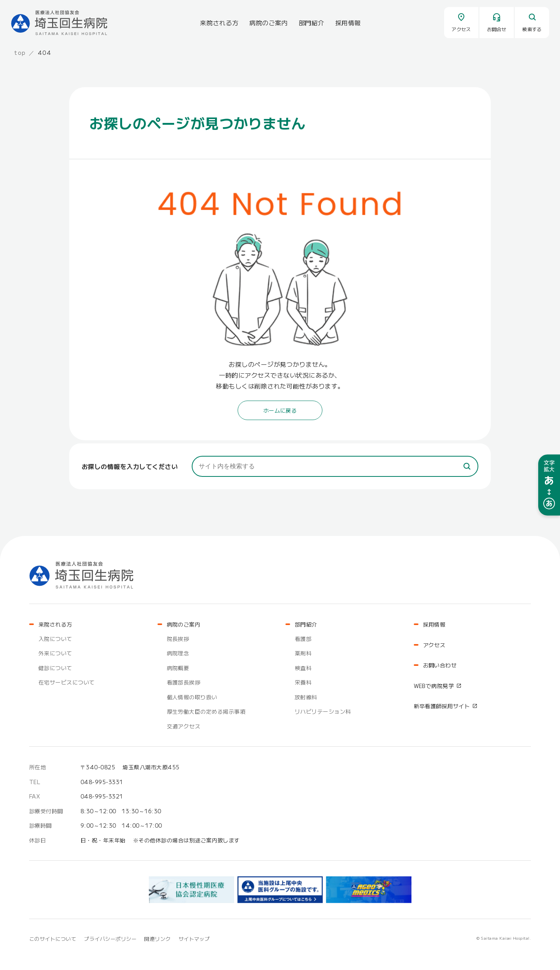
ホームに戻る (280, 410)
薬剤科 (303, 653)
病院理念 (178, 653)
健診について (55, 668)
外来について (55, 653)
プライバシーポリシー (110, 939)
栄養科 (303, 682)
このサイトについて (53, 939)
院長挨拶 (178, 639)
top (20, 53)
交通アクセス (184, 726)
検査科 (303, 668)
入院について (55, 639)
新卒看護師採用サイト (442, 706)
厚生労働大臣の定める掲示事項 (206, 711)
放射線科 (306, 697)
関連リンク (157, 939)
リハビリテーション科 (323, 711)
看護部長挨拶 (184, 682)
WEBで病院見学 (434, 686)
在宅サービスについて (67, 682)
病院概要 (178, 668)
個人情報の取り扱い (192, 697)
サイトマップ (194, 939)
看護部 (303, 639)
